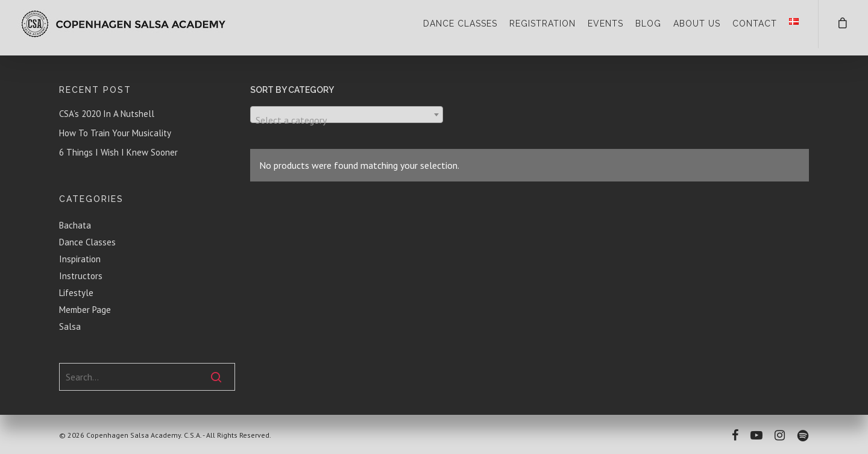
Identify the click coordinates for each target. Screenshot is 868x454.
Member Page (85, 310)
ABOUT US (697, 24)
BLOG (648, 24)
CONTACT (755, 24)
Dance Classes (87, 242)
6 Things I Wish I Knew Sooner (118, 152)
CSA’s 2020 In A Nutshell (107, 114)
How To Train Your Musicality (115, 133)
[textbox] (347, 120)
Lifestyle (76, 293)
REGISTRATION (542, 24)
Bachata (75, 225)
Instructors (81, 276)
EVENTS (605, 24)
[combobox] (347, 115)
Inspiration (80, 259)
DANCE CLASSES (460, 24)
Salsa (70, 326)
